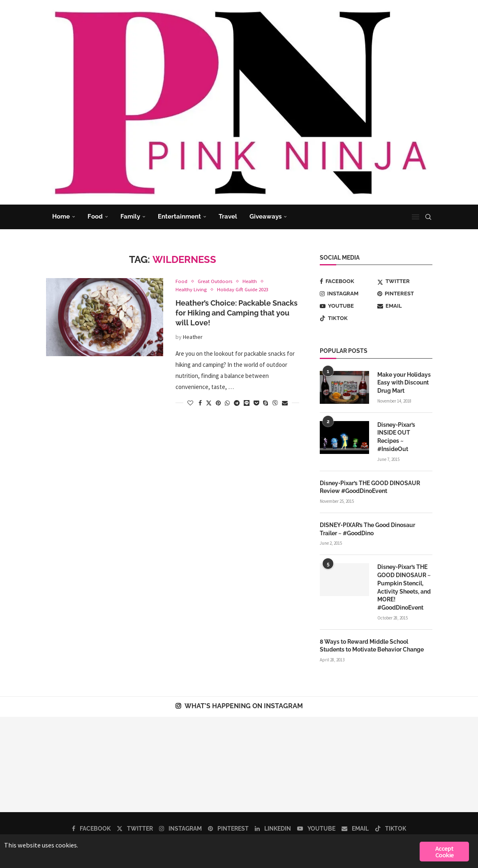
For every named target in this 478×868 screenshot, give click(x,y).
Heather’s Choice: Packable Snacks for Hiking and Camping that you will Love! (237, 313)
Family (130, 216)
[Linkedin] (273, 827)
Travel (228, 216)
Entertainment (179, 216)
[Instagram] (347, 294)
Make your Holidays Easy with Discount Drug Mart (404, 383)
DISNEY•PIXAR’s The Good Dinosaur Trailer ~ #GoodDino (367, 528)
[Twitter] (405, 281)
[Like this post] (190, 403)
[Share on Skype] (266, 403)
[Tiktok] (347, 318)
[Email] (405, 306)
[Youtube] (347, 306)
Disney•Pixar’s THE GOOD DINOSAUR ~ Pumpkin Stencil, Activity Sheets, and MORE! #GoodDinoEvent (404, 586)
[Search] (428, 217)
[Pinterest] (405, 294)
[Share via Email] (285, 403)
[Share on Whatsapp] (227, 403)
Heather (193, 337)
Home (61, 216)
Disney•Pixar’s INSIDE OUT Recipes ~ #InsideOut (396, 436)
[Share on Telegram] (237, 403)
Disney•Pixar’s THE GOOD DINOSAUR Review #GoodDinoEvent (370, 486)
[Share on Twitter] (209, 403)
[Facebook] (347, 281)
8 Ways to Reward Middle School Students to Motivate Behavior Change (372, 645)
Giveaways (266, 216)
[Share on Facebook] (200, 403)
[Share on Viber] (275, 403)
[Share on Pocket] (256, 403)
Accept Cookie (444, 852)
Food (95, 216)
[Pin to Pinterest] (218, 403)
